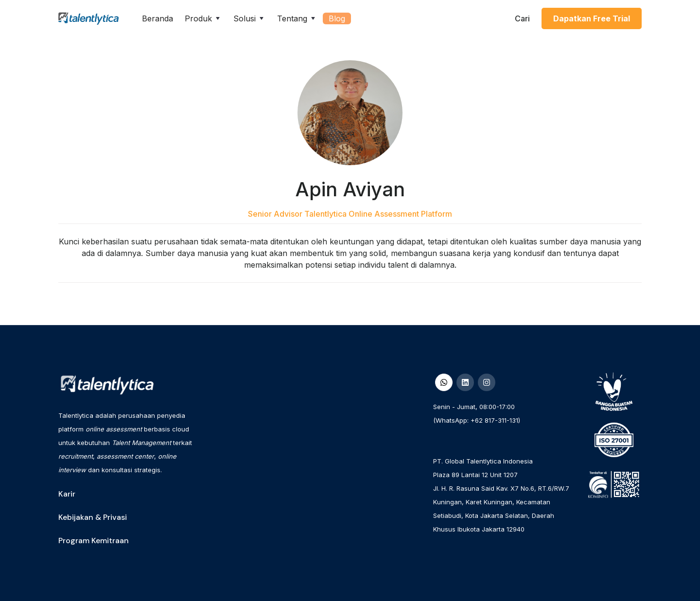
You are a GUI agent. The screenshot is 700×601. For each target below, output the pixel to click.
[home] (88, 19)
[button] (203, 18)
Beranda (157, 18)
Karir (67, 494)
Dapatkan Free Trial (592, 18)
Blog (337, 18)
